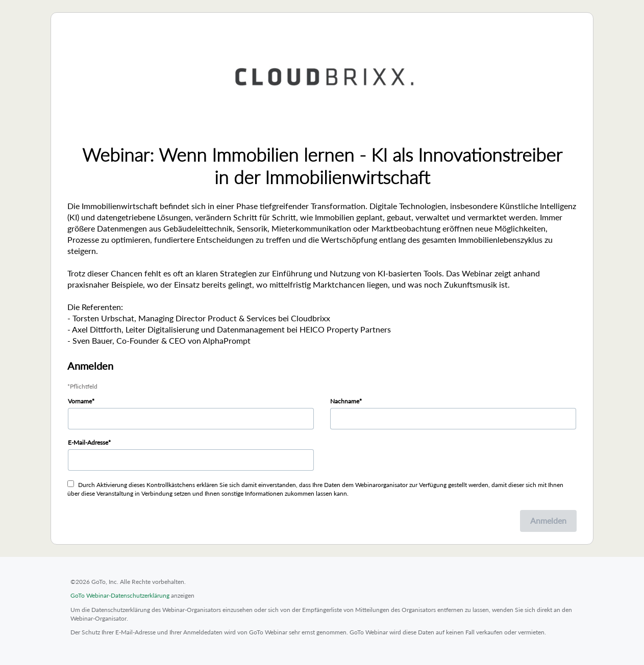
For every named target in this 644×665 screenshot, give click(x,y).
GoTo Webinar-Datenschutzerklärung (120, 595)
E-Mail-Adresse (88, 442)
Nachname (345, 401)
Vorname (80, 401)
